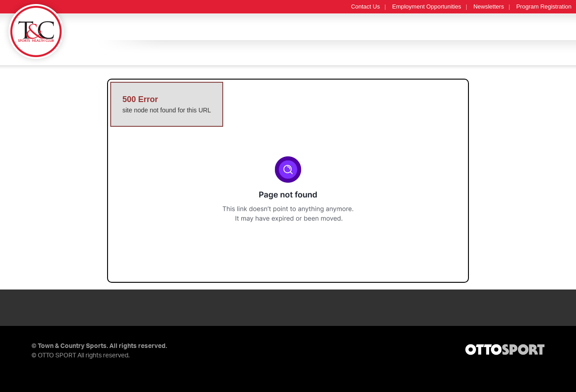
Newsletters (489, 7)
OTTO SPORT (57, 356)
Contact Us (365, 7)
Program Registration (544, 7)
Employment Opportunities (427, 7)
